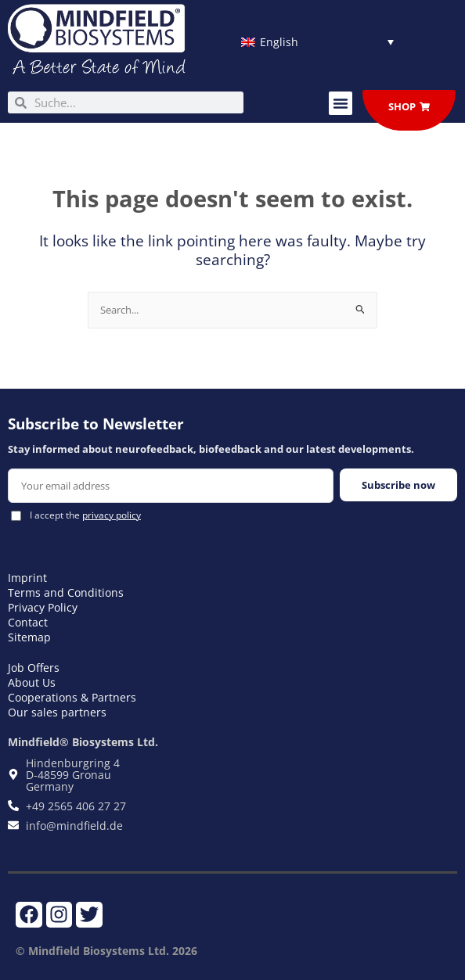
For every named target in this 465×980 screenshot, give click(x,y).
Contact (28, 622)
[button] (341, 103)
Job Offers (34, 668)
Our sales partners (57, 712)
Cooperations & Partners (72, 697)
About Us (32, 682)
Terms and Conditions (66, 592)
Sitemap (29, 637)
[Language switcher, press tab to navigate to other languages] (317, 42)
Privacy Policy (43, 607)
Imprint (27, 578)
